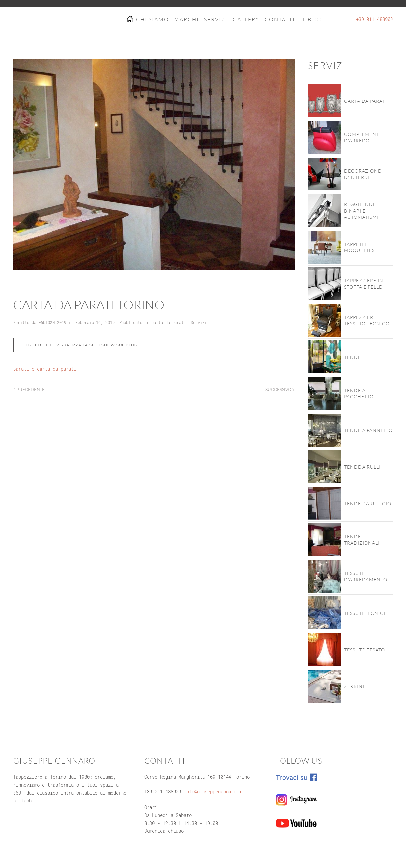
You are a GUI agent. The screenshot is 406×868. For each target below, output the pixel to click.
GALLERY (246, 19)
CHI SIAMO (152, 19)
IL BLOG (312, 19)
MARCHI (187, 19)
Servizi (199, 322)
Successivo (280, 389)
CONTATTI (280, 19)
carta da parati (169, 322)
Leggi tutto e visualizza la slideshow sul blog (81, 345)
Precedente (29, 389)
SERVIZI (216, 19)
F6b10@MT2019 (52, 322)
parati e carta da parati (45, 369)
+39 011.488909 (374, 19)
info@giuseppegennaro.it (214, 791)
